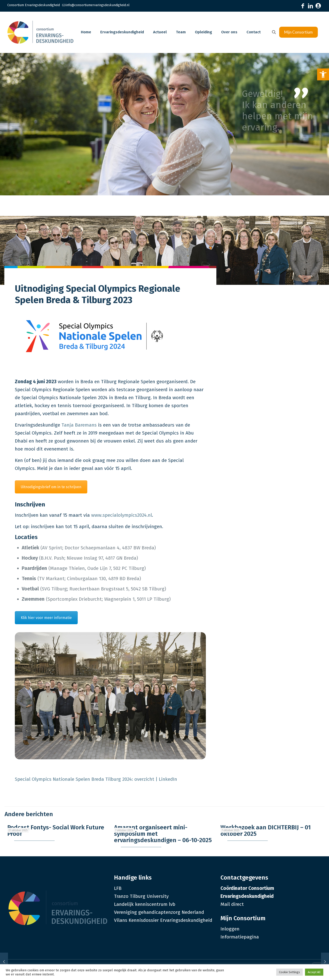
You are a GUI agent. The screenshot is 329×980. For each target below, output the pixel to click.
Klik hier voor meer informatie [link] (46, 618)
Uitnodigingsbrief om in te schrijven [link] (51, 487)
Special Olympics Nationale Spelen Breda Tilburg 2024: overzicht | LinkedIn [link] (96, 779)
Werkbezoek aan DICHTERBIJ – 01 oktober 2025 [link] (266, 831)
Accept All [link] (314, 972)
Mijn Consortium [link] (298, 32)
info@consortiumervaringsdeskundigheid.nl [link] (98, 5)
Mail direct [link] (232, 904)
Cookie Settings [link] (289, 972)
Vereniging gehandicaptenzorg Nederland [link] (159, 912)
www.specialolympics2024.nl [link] (122, 515)
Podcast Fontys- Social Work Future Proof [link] (56, 831)
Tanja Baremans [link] (79, 425)
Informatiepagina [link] (240, 937)
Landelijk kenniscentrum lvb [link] (145, 904)
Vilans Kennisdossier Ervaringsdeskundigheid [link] (163, 920)
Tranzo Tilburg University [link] (141, 896)
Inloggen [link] (230, 929)
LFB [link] (118, 888)
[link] (323, 74)
